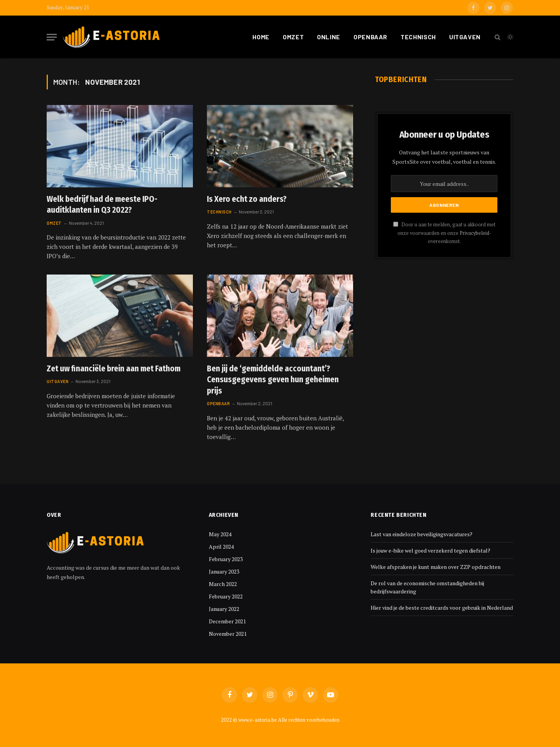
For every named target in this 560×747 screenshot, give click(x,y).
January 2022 (224, 609)
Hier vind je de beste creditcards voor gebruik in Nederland (442, 608)
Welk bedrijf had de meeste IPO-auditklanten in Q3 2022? (102, 205)
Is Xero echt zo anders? (247, 199)
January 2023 (224, 571)
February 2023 (226, 559)
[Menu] (52, 37)
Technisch (418, 37)
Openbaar (370, 37)
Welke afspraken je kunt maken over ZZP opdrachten (436, 567)
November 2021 (228, 634)
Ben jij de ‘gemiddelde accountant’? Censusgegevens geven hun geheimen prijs (273, 380)
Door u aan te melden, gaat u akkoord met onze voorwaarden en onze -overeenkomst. (444, 233)
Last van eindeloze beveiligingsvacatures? (422, 534)
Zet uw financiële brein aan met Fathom (114, 369)
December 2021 (227, 621)
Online (329, 37)
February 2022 (226, 596)
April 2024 (221, 547)
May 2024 (220, 534)
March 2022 (223, 584)
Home (261, 37)
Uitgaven (465, 37)
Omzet (293, 37)
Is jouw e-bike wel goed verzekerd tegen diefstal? (430, 550)
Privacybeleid (474, 233)
